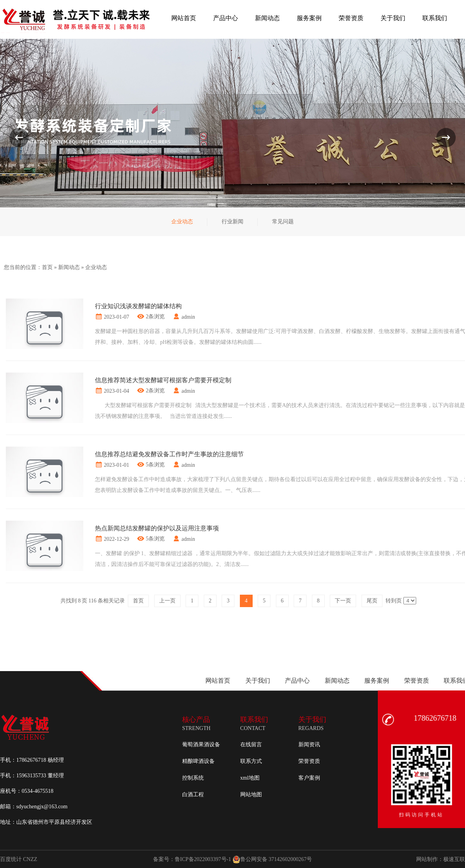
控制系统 (193, 778)
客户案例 (309, 778)
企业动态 (96, 267)
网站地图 (251, 795)
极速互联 (454, 859)
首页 (47, 267)
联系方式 (251, 761)
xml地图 (250, 778)
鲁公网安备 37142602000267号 (272, 859)
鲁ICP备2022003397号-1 (203, 859)
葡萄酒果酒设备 (201, 745)
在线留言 (251, 745)
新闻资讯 (309, 745)
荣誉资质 (309, 761)
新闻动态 (69, 267)
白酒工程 (193, 795)
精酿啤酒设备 (198, 761)
